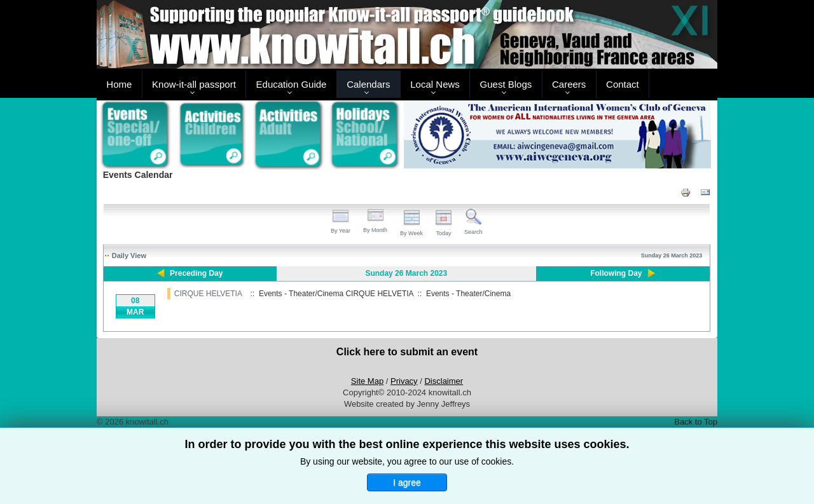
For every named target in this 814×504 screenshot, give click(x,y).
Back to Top (696, 422)
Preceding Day (196, 273)
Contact (623, 84)
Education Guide (292, 84)
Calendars (368, 84)
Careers (569, 84)
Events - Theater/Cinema (468, 294)
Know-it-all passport (194, 84)
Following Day (616, 273)
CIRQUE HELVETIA (208, 294)
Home (119, 84)
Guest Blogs (506, 84)
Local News (435, 84)
